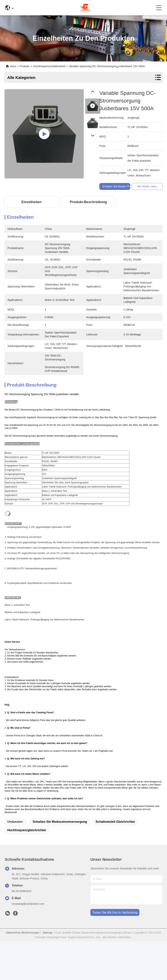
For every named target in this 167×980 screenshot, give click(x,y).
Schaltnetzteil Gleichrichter (115, 822)
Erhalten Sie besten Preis (118, 186)
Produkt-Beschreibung (88, 202)
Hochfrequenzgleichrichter (27, 830)
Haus (13, 66)
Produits (25, 66)
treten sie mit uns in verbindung (115, 913)
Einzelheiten (31, 202)
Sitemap (48, 933)
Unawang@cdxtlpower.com (28, 904)
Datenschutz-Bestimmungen (23, 933)
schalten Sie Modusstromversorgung (60, 822)
